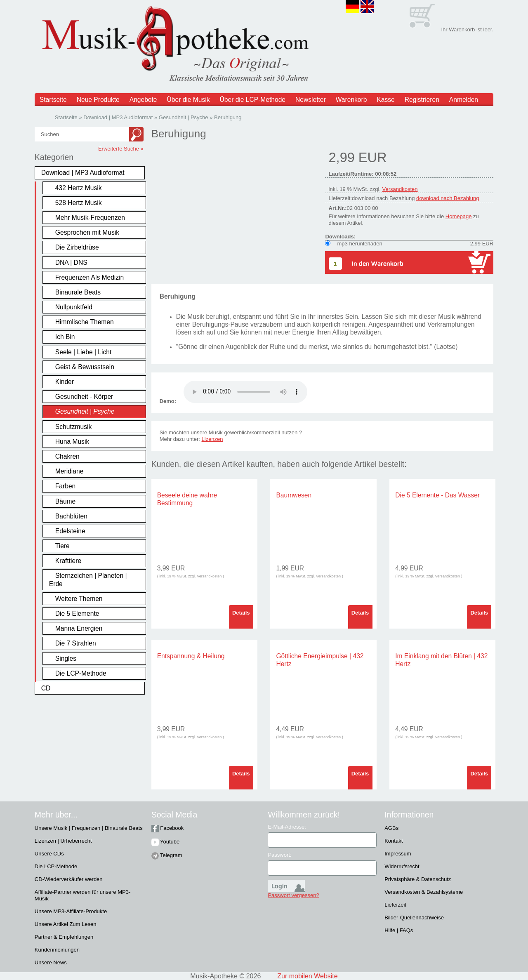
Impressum (398, 854)
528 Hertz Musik (79, 203)
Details (241, 613)
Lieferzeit (395, 905)
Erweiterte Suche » (121, 149)
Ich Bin (65, 337)
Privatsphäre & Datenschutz (418, 879)
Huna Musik (72, 442)
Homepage (459, 216)
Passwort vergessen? (293, 895)
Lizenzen (212, 439)
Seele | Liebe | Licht (83, 352)
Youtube (166, 842)
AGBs (391, 828)
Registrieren (422, 100)
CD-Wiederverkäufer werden (69, 879)
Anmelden (464, 100)
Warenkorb (351, 100)
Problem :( (245, 392)
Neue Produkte (98, 100)
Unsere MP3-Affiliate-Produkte (71, 911)
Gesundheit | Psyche (85, 411)
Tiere (62, 546)
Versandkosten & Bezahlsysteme (424, 892)
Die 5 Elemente (77, 614)
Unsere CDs (49, 854)
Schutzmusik (73, 427)
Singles (66, 658)
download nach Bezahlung (448, 198)
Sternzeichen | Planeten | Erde (88, 580)
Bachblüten (71, 516)
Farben (65, 486)
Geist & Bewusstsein (85, 367)
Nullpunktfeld (74, 307)
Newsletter (311, 100)
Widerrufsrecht (402, 866)
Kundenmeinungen (57, 950)
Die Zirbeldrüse (77, 247)
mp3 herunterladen (359, 244)
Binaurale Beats (78, 292)
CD (46, 688)
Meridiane (69, 471)
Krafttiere (68, 561)
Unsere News (51, 962)
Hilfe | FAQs (399, 930)
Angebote (143, 100)
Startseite (53, 100)
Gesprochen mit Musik (87, 232)
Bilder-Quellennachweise (414, 918)
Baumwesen (294, 495)
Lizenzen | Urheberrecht (63, 841)
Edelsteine (70, 531)
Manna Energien (79, 628)
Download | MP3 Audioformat (83, 173)
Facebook (168, 828)
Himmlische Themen (85, 322)
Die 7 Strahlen (76, 643)
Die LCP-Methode (81, 673)
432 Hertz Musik (79, 188)
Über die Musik (189, 100)
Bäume (65, 501)
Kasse (385, 100)
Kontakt (394, 841)
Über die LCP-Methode (253, 100)
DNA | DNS (71, 263)
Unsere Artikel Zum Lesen (66, 924)
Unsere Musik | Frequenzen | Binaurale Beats (89, 828)
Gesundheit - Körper (84, 397)
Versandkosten (400, 189)
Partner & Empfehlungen (64, 937)
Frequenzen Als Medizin (90, 277)
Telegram (167, 855)
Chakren (67, 456)
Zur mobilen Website (307, 976)
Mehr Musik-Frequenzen (90, 218)
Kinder (65, 382)
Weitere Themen (79, 599)
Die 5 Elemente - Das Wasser (437, 495)
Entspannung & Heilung (191, 656)
